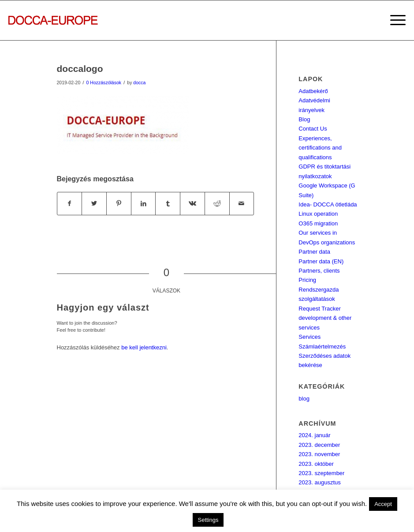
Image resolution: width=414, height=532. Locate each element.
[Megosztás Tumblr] (168, 204)
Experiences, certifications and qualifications (320, 148)
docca (139, 82)
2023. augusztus (319, 482)
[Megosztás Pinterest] (119, 204)
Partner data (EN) (321, 261)
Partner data (314, 252)
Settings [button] (208, 520)
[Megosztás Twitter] (94, 204)
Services (310, 337)
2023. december (319, 445)
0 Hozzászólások (104, 82)
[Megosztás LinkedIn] (144, 204)
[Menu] (393, 20)
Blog (304, 119)
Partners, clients (319, 271)
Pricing (307, 280)
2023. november (319, 454)
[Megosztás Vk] (192, 204)
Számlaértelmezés (322, 347)
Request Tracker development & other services (325, 318)
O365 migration (318, 223)
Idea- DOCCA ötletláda (328, 204)
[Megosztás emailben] (242, 204)
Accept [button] (383, 504)
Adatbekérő (313, 91)
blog (304, 399)
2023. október (316, 464)
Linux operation (318, 214)
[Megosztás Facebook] (70, 204)
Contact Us (313, 129)
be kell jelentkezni (144, 347)
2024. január (314, 435)
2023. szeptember (321, 473)
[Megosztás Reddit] (217, 204)
